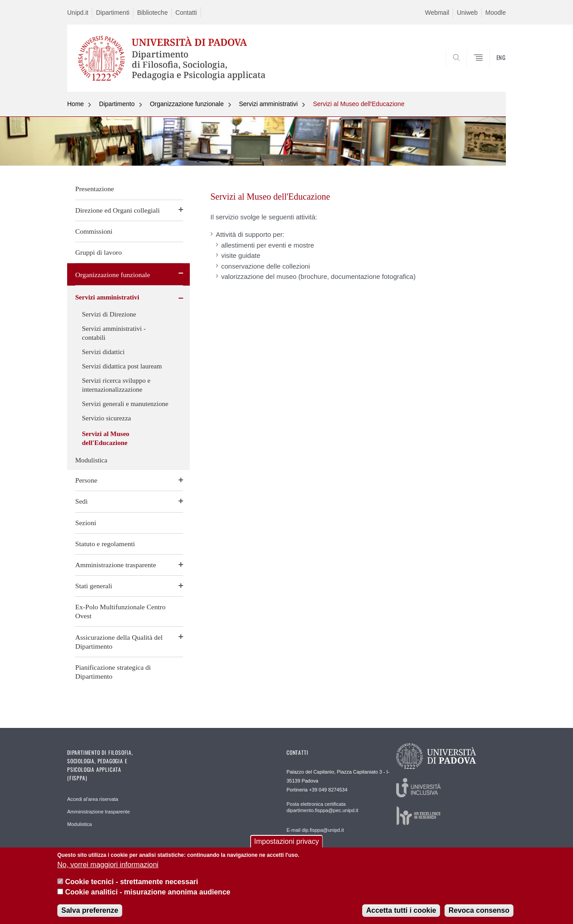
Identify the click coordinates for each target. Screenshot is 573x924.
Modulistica (91, 460)
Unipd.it (78, 13)
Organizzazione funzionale (187, 104)
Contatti (186, 13)
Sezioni (86, 523)
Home (75, 104)
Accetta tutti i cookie (401, 910)
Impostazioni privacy (287, 841)
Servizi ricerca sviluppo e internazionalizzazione (116, 385)
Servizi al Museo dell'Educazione (359, 104)
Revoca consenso (479, 910)
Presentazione (95, 189)
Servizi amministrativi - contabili (114, 333)
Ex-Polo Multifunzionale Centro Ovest (120, 611)
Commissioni (94, 231)
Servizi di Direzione (109, 314)
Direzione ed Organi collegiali (118, 210)
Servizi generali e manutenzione (125, 404)
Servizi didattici (103, 352)
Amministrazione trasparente (116, 565)
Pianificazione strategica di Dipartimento (113, 672)
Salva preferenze (90, 910)
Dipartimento (117, 104)
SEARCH (490, 70)
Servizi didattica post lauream (122, 366)
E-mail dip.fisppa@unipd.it (315, 830)
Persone (86, 480)
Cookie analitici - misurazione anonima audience (148, 892)
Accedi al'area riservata (93, 799)
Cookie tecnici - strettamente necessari (131, 882)
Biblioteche (152, 13)
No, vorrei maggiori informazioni (108, 865)
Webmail (437, 13)
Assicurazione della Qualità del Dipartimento (119, 642)
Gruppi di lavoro (98, 252)
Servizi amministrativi (268, 104)
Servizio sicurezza (107, 418)
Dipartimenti (113, 13)
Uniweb (467, 13)
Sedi (81, 501)
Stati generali (94, 586)
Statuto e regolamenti (105, 544)
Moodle (496, 13)
